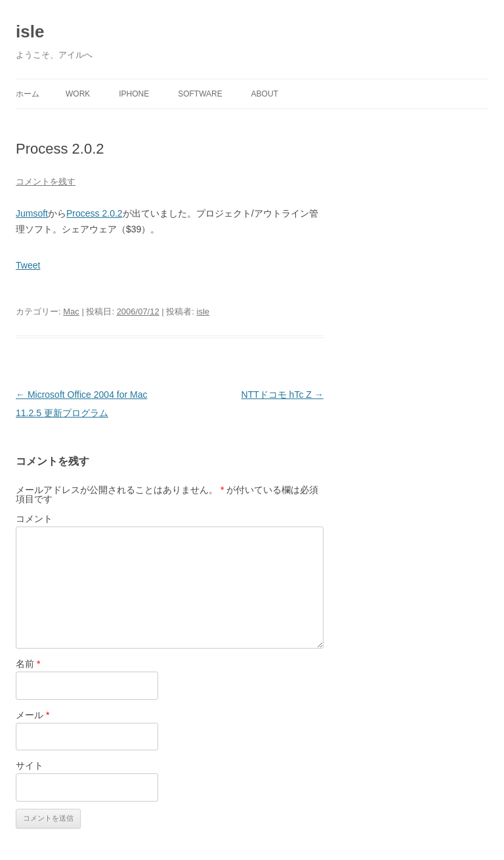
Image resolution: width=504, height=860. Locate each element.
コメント (34, 519)
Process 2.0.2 (94, 213)
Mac (71, 312)
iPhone (134, 94)
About (265, 94)
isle (30, 32)
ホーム (28, 94)
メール (32, 715)
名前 (28, 664)
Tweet (28, 265)
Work (78, 94)
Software (200, 94)
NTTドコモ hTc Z (283, 395)
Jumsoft (32, 213)
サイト (30, 765)
